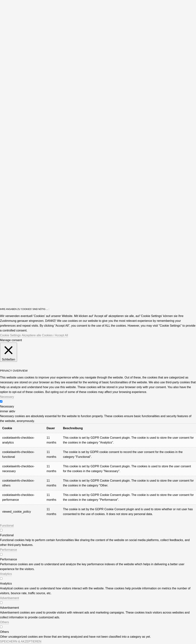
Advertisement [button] (9, 598)
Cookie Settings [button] (10, 335)
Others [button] (4, 622)
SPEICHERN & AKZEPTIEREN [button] (21, 641)
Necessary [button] (7, 397)
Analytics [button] (6, 574)
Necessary (7, 406)
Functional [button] (7, 526)
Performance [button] (9, 550)
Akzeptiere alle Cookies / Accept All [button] (45, 335)
